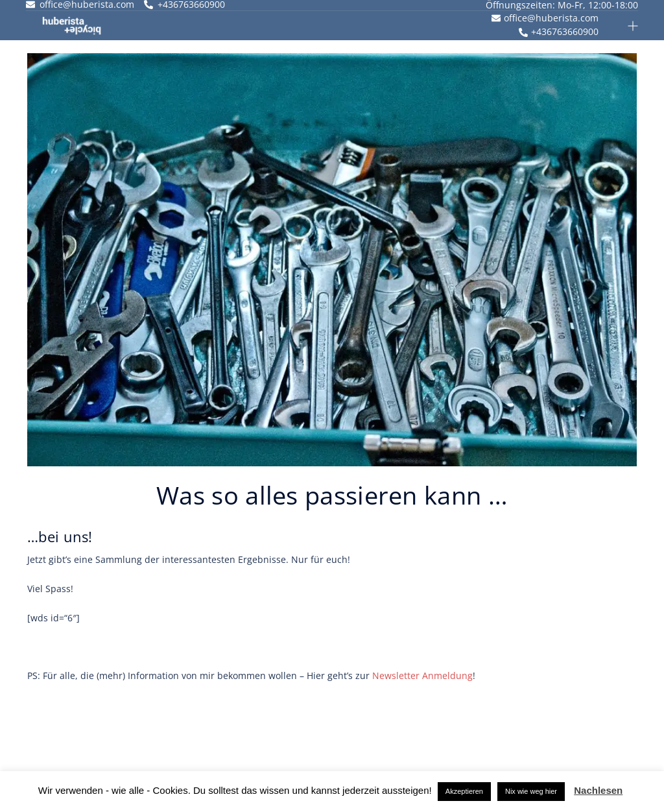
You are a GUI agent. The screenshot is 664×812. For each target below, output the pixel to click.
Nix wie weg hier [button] (531, 791)
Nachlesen (598, 790)
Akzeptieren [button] (464, 791)
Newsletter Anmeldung (422, 675)
